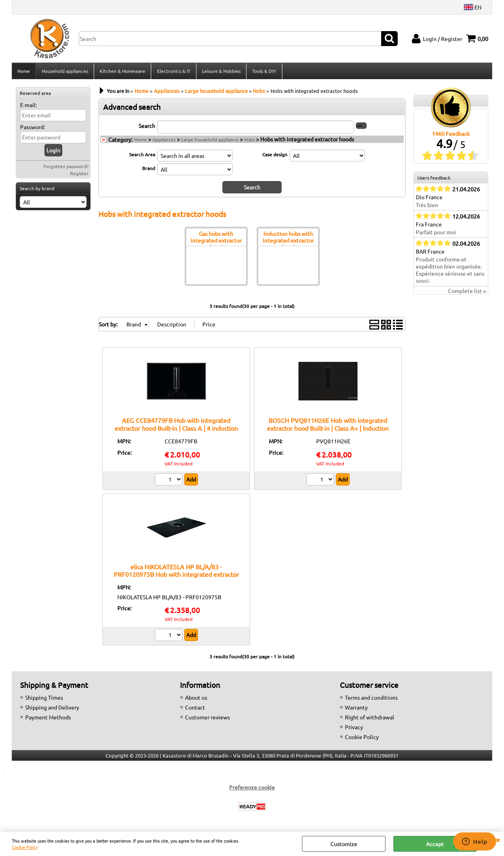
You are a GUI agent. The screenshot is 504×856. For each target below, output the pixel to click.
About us (196, 700)
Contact (195, 710)
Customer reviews (208, 719)
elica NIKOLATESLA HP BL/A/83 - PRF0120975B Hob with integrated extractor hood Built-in (176, 576)
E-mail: (28, 107)
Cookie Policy (25, 847)
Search (147, 128)
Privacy (354, 729)
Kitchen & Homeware (122, 72)
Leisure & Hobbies (220, 72)
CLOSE (498, 839)
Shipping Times (44, 700)
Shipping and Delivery (52, 710)
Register (79, 176)
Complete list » (467, 293)
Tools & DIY (263, 72)
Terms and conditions (371, 700)
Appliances (164, 142)
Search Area (142, 157)
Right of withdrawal (370, 719)
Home (24, 72)
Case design (275, 157)
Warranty (356, 710)
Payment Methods (48, 719)
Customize (344, 844)
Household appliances (65, 72)
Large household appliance (210, 142)
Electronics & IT (173, 72)
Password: (32, 129)
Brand (149, 170)
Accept (435, 844)
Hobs (249, 142)
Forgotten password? (66, 169)
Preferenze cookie (252, 789)
